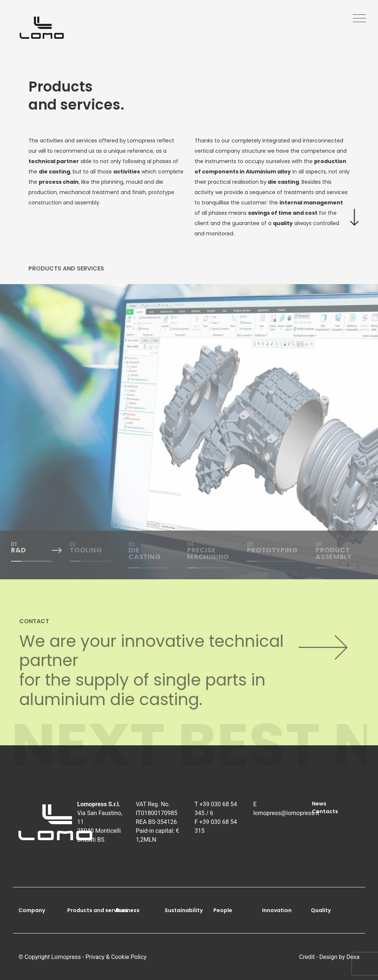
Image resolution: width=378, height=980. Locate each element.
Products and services (97, 910)
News (319, 804)
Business (128, 910)
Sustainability (184, 910)
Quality (321, 910)
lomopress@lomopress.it (286, 813)
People (223, 910)
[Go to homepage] (42, 28)
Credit (307, 957)
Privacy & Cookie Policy (116, 957)
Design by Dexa (339, 957)
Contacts (325, 811)
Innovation (277, 910)
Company (32, 910)
